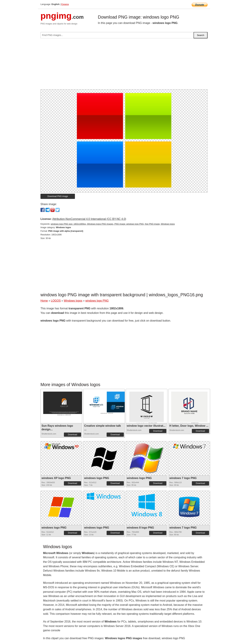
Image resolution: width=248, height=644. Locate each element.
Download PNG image (58, 196)
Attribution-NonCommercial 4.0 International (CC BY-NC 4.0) (89, 219)
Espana (65, 4)
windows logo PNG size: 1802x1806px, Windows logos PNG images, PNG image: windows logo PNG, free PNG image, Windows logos (113, 224)
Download (72, 435)
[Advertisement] (124, 65)
